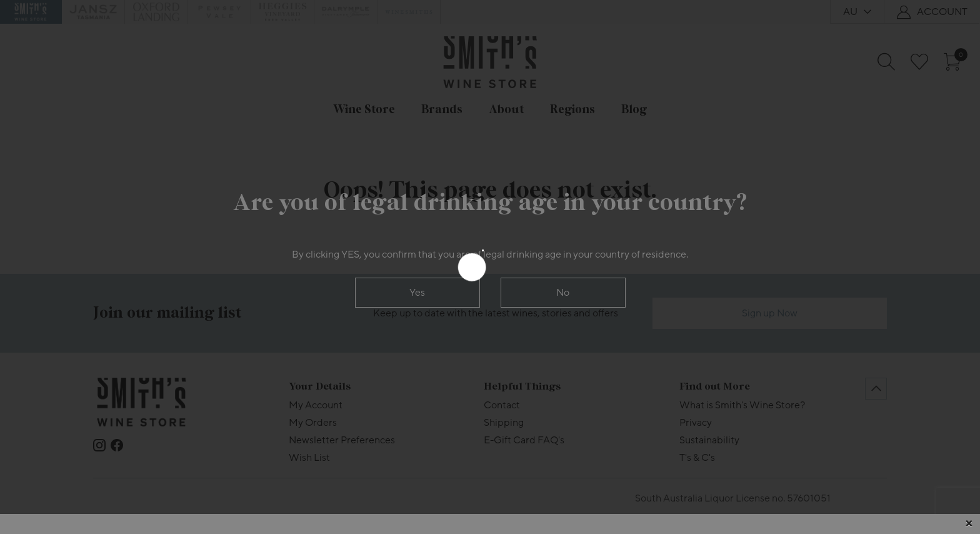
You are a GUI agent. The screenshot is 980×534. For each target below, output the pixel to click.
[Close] (969, 524)
